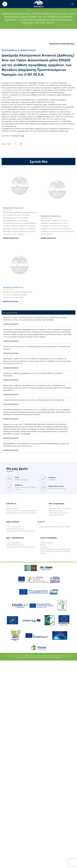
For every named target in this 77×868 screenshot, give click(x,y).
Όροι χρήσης (44, 547)
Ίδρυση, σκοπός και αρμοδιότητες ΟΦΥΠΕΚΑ (21, 511)
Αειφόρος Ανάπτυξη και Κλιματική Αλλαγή (20, 531)
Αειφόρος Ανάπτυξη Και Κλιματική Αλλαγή (20, 547)
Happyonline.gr (66, 656)
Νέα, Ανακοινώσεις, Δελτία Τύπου (60, 508)
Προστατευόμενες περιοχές (15, 529)
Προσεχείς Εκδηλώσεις (56, 515)
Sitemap (43, 545)
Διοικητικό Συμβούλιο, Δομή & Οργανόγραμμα (22, 513)
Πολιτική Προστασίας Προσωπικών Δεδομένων (55, 551)
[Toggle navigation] (72, 4)
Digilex (56, 656)
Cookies (43, 553)
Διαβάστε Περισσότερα (11, 238)
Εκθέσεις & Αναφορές (56, 511)
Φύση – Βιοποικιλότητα (14, 527)
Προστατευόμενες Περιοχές (15, 545)
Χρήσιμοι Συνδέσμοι (47, 543)
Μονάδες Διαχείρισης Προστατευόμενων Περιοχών (54, 527)
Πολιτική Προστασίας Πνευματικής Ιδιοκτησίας (55, 549)
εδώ (22, 136)
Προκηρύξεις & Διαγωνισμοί (58, 513)
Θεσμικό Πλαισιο (12, 508)
